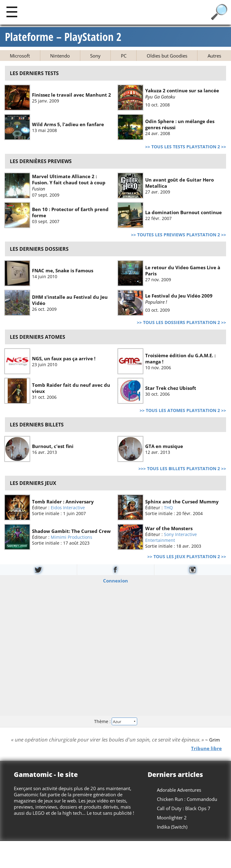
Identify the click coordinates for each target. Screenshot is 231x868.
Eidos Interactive (68, 508)
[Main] (12, 12)
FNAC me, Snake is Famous (63, 270)
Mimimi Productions (72, 537)
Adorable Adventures (179, 790)
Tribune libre (206, 748)
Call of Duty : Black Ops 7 (184, 808)
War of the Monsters (169, 528)
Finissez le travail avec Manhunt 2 (72, 95)
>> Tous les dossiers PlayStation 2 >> (181, 322)
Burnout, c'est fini (53, 446)
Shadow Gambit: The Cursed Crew (71, 531)
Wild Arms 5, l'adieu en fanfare (68, 124)
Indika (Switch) (172, 827)
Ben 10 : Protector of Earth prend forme (70, 212)
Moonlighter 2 (172, 818)
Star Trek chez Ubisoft (171, 388)
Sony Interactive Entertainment (171, 537)
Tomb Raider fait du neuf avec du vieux (71, 388)
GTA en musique (164, 446)
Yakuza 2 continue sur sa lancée (182, 90)
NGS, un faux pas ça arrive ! (64, 358)
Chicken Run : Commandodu (187, 799)
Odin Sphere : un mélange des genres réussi (180, 124)
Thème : (115, 721)
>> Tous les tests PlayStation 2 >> (186, 147)
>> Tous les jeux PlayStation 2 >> (187, 557)
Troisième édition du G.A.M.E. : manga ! (180, 358)
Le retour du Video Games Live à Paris (183, 270)
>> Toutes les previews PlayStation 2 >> (179, 235)
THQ (168, 508)
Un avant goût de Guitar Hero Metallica (179, 182)
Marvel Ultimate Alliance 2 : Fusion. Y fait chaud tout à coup (69, 179)
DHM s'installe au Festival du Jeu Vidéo (70, 300)
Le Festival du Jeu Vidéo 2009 (179, 296)
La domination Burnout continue (183, 212)
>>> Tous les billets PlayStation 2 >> (182, 469)
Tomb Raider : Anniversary (63, 502)
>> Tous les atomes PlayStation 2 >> (183, 410)
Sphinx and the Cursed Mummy (182, 502)
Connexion (115, 580)
